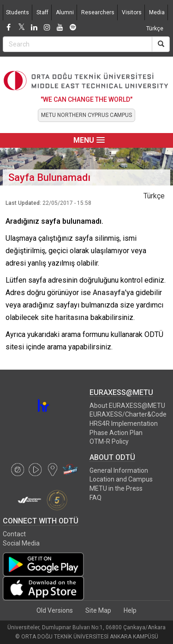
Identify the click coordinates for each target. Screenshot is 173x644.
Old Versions (55, 610)
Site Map (98, 610)
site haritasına (65, 317)
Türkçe (155, 29)
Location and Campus (121, 479)
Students (18, 12)
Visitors (132, 12)
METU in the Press (116, 488)
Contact (14, 534)
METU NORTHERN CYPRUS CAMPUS (86, 115)
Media (157, 12)
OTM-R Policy (109, 441)
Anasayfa (109, 293)
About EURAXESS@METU (127, 406)
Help (130, 610)
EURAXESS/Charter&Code (128, 414)
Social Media (21, 543)
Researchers (98, 12)
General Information (119, 470)
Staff (42, 12)
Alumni (65, 12)
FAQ (95, 498)
